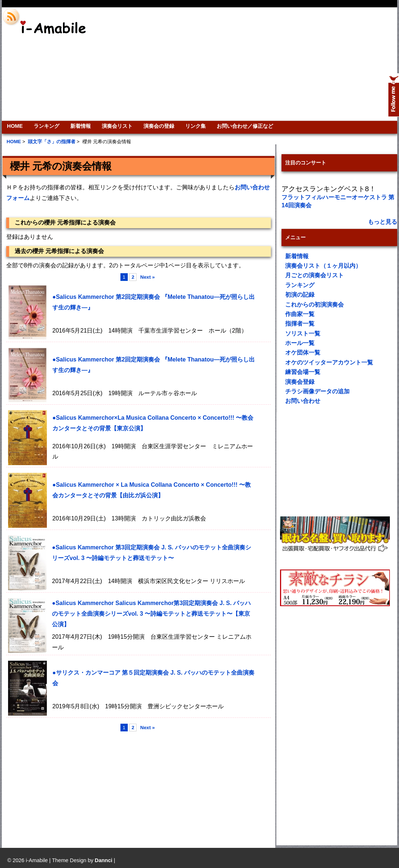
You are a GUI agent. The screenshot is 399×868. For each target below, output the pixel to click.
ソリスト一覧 (303, 333)
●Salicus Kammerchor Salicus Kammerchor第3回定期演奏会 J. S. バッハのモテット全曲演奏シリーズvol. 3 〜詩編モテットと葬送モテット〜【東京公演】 (151, 614)
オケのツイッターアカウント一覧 (329, 362)
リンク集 (195, 126)
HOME (15, 126)
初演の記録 (300, 295)
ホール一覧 (300, 343)
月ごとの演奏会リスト (314, 275)
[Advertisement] (300, 64)
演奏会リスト (117, 126)
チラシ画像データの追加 (317, 391)
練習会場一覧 (303, 372)
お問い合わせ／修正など (245, 126)
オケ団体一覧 (303, 353)
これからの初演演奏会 (314, 305)
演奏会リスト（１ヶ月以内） (323, 266)
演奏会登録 (300, 382)
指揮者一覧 (300, 324)
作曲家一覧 (300, 314)
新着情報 (81, 126)
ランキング (46, 126)
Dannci (104, 860)
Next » (148, 277)
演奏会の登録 (159, 126)
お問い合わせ (303, 401)
